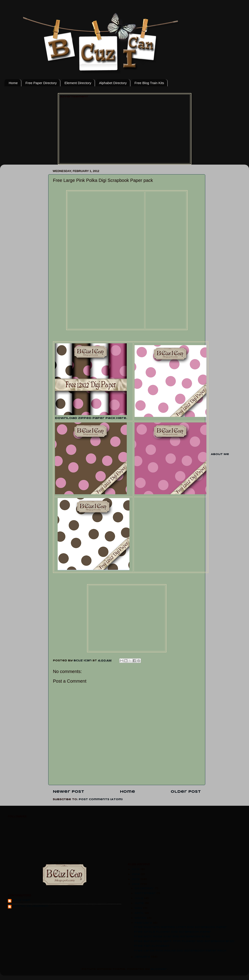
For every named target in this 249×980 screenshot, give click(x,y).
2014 (136, 874)
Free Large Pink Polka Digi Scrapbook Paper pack (180, 951)
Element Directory (78, 83)
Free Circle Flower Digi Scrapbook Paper (173, 932)
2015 (136, 869)
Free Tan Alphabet (152, 946)
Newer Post (68, 792)
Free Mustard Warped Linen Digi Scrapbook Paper (180, 927)
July (139, 898)
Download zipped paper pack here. (91, 418)
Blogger (159, 969)
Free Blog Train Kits (149, 83)
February (144, 923)
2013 (136, 879)
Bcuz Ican (21, 900)
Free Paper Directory (41, 83)
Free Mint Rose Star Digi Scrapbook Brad (172, 937)
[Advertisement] (125, 130)
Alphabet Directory (113, 83)
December (145, 889)
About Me (220, 454)
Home (13, 83)
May (139, 908)
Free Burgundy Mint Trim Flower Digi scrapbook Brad (184, 941)
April (140, 913)
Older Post (186, 792)
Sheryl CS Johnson (30, 906)
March (141, 918)
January (143, 957)
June (140, 903)
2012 (136, 884)
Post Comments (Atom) (101, 799)
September (146, 893)
